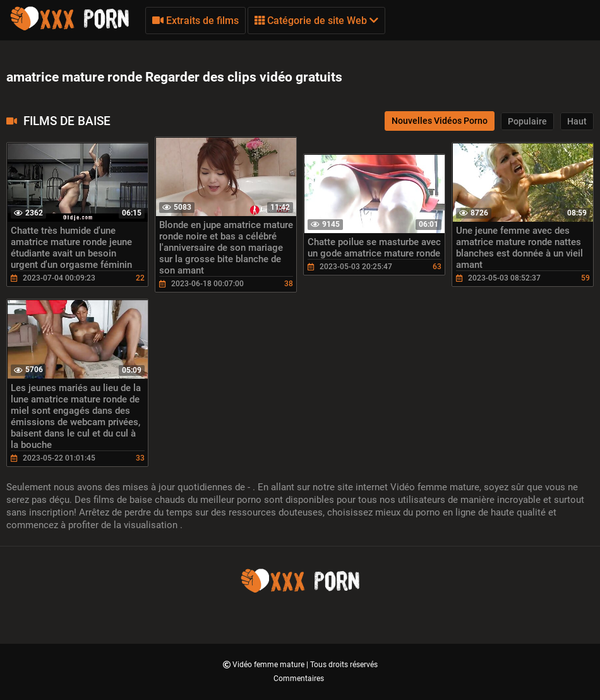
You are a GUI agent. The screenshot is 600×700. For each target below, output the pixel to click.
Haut (577, 121)
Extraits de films (195, 21)
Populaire (527, 121)
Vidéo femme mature (269, 665)
